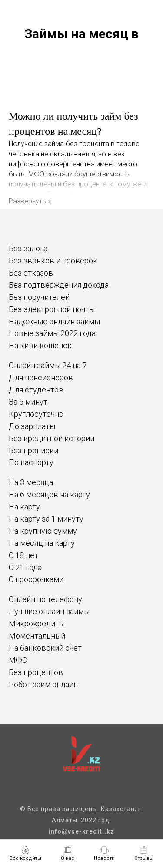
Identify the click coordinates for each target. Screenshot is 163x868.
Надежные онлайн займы (54, 321)
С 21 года (25, 567)
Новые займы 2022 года (52, 333)
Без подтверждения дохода (59, 285)
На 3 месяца (31, 482)
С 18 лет (23, 555)
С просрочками (36, 579)
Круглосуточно (36, 414)
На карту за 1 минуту (46, 519)
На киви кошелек (40, 345)
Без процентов (36, 672)
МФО (18, 660)
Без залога (28, 248)
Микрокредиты (37, 624)
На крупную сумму (43, 531)
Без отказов (31, 273)
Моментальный (37, 636)
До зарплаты (32, 426)
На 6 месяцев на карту (49, 494)
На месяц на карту (42, 543)
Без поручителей (39, 297)
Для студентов (36, 390)
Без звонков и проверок (53, 261)
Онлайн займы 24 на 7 (48, 365)
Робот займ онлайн (43, 684)
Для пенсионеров (41, 377)
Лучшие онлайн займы (49, 611)
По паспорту (31, 462)
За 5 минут (28, 402)
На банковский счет (45, 648)
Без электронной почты (52, 309)
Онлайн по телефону (45, 599)
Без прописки (33, 451)
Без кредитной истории (52, 438)
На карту (24, 507)
